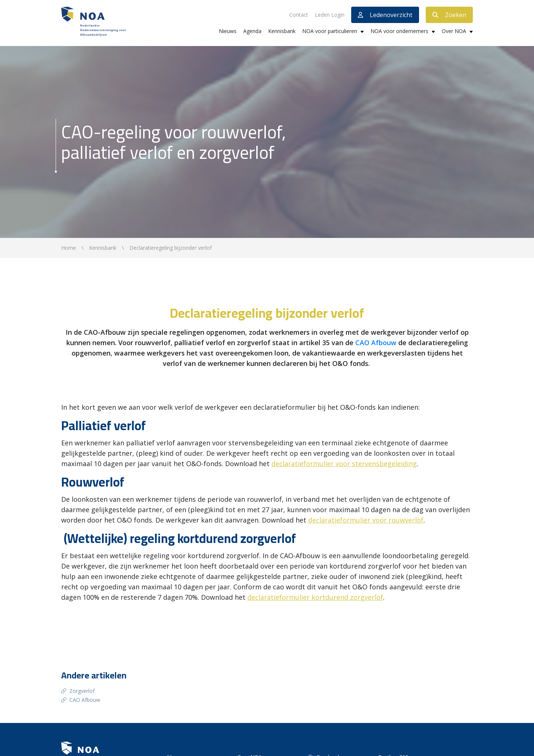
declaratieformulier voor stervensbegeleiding (344, 464)
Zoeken (449, 15)
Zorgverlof (82, 691)
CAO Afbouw (377, 343)
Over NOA (454, 31)
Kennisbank (282, 31)
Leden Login (330, 15)
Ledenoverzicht (385, 15)
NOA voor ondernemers (399, 31)
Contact (299, 15)
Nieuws (228, 31)
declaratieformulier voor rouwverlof (366, 520)
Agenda (252, 31)
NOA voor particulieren (330, 31)
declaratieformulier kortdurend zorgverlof (315, 597)
